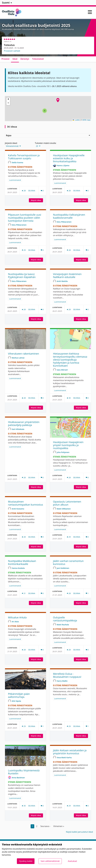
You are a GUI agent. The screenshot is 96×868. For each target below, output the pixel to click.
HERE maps (86, 120)
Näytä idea (37, 200)
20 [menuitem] (37, 146)
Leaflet (76, 120)
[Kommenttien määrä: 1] (87, 593)
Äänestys (25, 59)
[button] (58, 100)
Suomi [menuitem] (6, 3)
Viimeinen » (59, 826)
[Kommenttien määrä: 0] (42, 191)
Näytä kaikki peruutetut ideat (79, 832)
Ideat (15, 59)
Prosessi (5, 59)
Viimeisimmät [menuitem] (12, 146)
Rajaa (48, 135)
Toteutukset (38, 59)
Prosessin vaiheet (12, 51)
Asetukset (72, 861)
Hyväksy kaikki (26, 861)
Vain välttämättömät (50, 861)
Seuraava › (45, 826)
